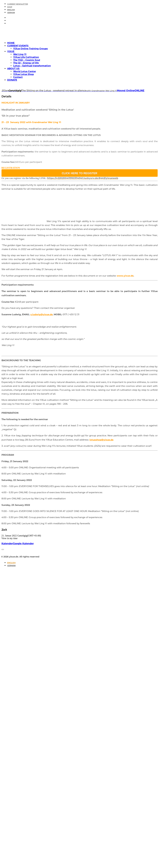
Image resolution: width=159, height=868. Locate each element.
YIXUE (11, 51)
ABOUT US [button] (13, 68)
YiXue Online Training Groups (30, 49)
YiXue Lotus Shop (23, 74)
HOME (11, 43)
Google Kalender (23, 544)
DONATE (12, 80)
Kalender (7, 544)
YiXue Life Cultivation (26, 57)
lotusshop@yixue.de (101, 440)
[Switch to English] (11, 563)
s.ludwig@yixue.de (42, 314)
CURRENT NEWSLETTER (18, 4)
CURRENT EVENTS (18, 46)
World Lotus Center (25, 71)
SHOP (10, 7)
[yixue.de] (80, 33)
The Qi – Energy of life (26, 63)
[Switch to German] (11, 13)
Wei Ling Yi (20, 54)
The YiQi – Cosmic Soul (27, 60)
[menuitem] (83, 4)
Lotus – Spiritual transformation (32, 66)
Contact (18, 77)
